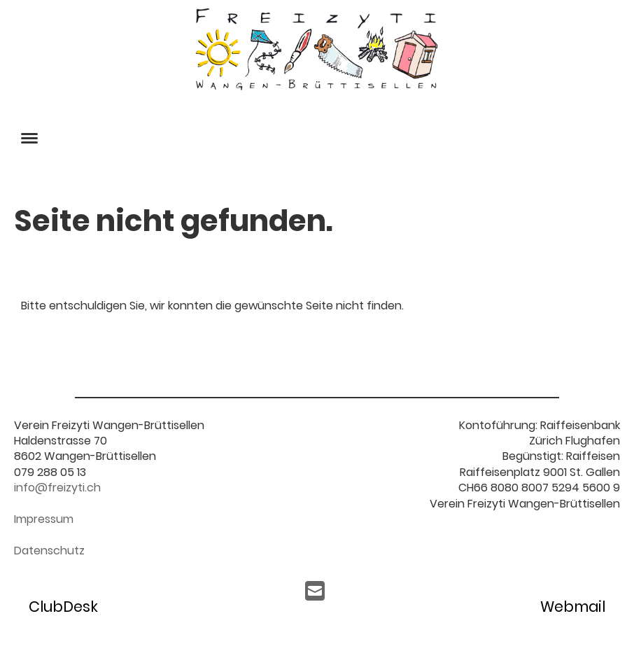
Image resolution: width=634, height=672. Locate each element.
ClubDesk (63, 607)
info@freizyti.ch (57, 488)
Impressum (44, 519)
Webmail (573, 607)
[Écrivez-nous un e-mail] (315, 591)
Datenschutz (49, 551)
